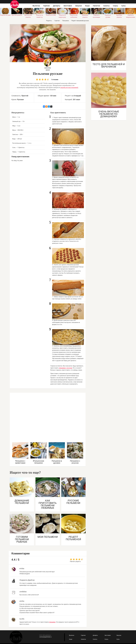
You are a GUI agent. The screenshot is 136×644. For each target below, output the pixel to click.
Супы (124, 6)
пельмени (52, 622)
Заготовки (68, 6)
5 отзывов (47, 79)
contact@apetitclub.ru (45, 637)
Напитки (96, 6)
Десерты (57, 6)
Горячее (46, 6)
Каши (87, 6)
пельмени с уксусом (66, 368)
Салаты (106, 6)
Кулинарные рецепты (16, 637)
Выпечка (36, 6)
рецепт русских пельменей (69, 88)
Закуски (78, 6)
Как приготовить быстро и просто (15, 4)
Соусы (115, 6)
